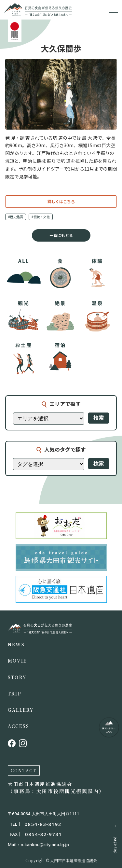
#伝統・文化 (41, 217)
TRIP (15, 693)
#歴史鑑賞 (16, 217)
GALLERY (21, 710)
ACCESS (19, 726)
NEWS (16, 644)
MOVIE (17, 661)
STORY (17, 677)
